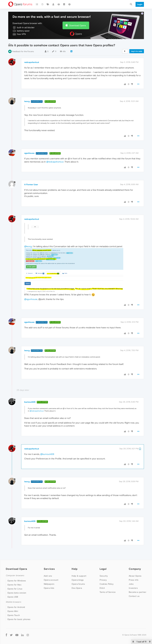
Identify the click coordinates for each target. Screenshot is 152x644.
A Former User (31, 184)
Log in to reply (137, 51)
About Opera (135, 576)
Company (135, 569)
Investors (133, 588)
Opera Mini (13, 611)
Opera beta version (17, 593)
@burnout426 (47, 454)
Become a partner (137, 592)
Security (104, 576)
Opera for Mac (14, 585)
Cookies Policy (107, 584)
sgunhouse (29, 153)
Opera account (51, 580)
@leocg (28, 246)
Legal (103, 569)
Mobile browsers (13, 602)
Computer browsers (15, 575)
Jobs (131, 584)
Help (74, 569)
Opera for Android (16, 607)
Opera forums (78, 584)
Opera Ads (49, 588)
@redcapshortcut (55, 162)
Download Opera (78, 25)
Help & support (79, 576)
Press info (134, 580)
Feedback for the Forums (23, 51)
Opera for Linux (15, 589)
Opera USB (13, 597)
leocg (27, 101)
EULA (102, 588)
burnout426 (30, 402)
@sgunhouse (31, 299)
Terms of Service (108, 592)
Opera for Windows (17, 581)
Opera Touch (14, 615)
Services (49, 569)
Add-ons (48, 576)
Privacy (103, 580)
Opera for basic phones (19, 619)
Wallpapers (49, 584)
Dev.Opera (77, 588)
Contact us (134, 596)
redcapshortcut (32, 62)
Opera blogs (78, 580)
